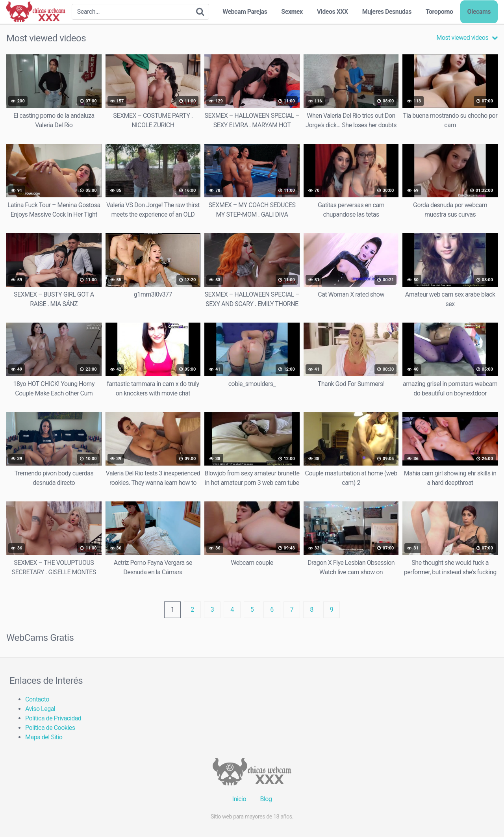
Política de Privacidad (53, 718)
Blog (266, 799)
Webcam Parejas (245, 12)
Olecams (479, 12)
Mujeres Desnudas (387, 12)
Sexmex (292, 12)
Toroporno (439, 12)
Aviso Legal (40, 709)
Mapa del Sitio (44, 737)
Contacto (37, 699)
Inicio (239, 799)
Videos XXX (333, 12)
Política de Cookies (50, 728)
